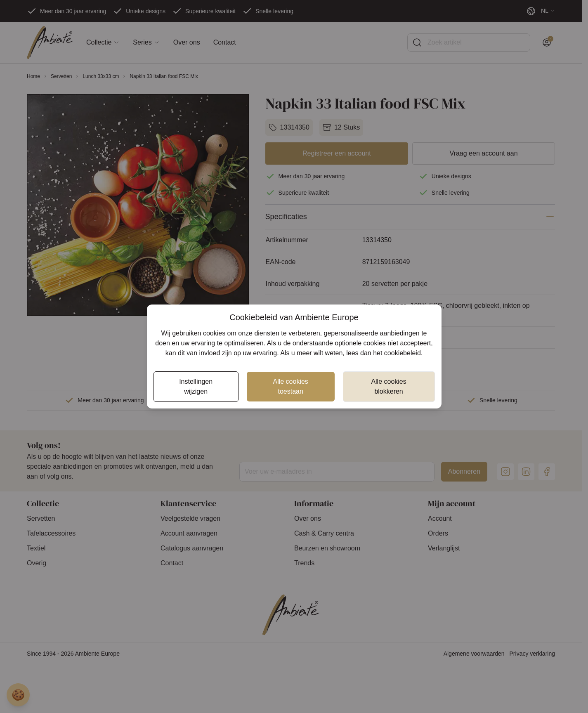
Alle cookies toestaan (290, 386)
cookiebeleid (403, 353)
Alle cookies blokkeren (388, 386)
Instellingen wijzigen (196, 386)
